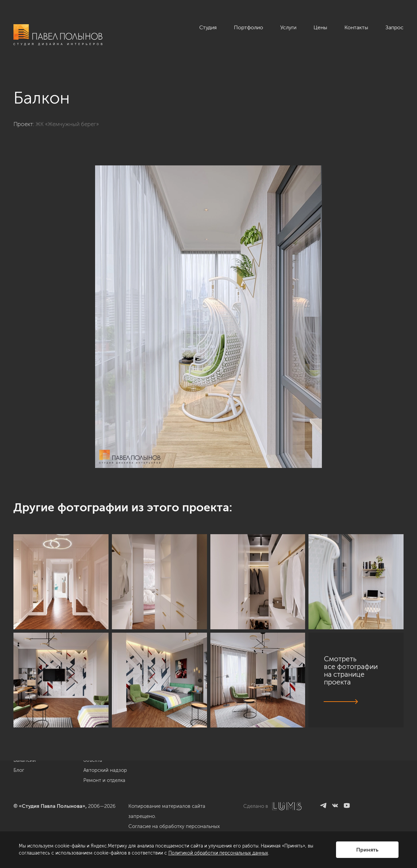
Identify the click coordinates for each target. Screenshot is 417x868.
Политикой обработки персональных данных (218, 853)
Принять (367, 850)
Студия (208, 27)
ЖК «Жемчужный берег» (67, 124)
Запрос (394, 27)
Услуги (288, 27)
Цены (320, 27)
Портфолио (248, 27)
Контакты (356, 27)
